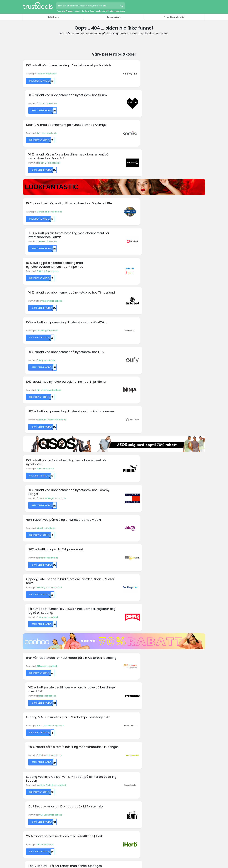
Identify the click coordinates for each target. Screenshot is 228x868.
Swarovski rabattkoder (35, 798)
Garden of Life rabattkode (49, 153)
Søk (122, 6)
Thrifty (166, 711)
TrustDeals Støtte (126, 759)
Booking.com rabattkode (49, 354)
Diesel (73, 687)
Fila (71, 711)
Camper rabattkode (140, 354)
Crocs (26, 731)
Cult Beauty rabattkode (141, 463)
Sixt (165, 699)
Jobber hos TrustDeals (82, 759)
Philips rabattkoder (33, 790)
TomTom (168, 715)
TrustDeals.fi (39, 825)
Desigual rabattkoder (34, 771)
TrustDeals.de (156, 816)
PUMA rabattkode (45, 293)
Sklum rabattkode (139, 74)
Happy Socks (123, 687)
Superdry (168, 707)
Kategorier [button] (113, 17)
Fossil (72, 719)
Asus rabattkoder (32, 763)
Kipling (120, 715)
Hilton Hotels (122, 691)
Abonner (137, 656)
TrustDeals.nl (175, 825)
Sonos (166, 703)
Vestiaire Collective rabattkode (52, 463)
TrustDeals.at (39, 816)
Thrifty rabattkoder (33, 802)
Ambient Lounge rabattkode (143, 524)
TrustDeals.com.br (97, 816)
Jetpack (120, 707)
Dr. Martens (75, 695)
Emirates (74, 703)
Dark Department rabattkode (51, 584)
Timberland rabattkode (141, 183)
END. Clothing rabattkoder (37, 779)
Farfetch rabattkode (47, 74)
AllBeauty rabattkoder (35, 756)
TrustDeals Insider (175, 17)
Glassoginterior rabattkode (143, 584)
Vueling (167, 723)
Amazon (27, 699)
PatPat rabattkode (139, 153)
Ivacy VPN (121, 703)
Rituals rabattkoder (33, 794)
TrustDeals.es (184, 816)
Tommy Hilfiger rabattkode (143, 293)
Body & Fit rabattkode (140, 104)
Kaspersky (122, 711)
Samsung (168, 695)
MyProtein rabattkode (116, 11)
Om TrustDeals (78, 756)
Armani (27, 703)
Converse (28, 727)
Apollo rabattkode (46, 554)
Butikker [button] (52, 17)
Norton (120, 727)
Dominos (74, 691)
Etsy (72, 707)
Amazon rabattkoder (34, 759)
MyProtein (121, 723)
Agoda (26, 687)
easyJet (74, 699)
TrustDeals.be (67, 816)
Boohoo (27, 715)
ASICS (26, 707)
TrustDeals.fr (65, 825)
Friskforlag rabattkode (141, 614)
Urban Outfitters (171, 719)
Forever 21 (74, 715)
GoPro (73, 723)
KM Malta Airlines (31, 691)
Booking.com (30, 719)
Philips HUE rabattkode (48, 183)
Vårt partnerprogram (81, 763)
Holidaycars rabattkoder (36, 783)
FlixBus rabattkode (139, 554)
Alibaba (27, 695)
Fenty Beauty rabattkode (142, 493)
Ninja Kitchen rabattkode (49, 244)
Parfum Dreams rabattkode (143, 244)
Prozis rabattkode (138, 403)
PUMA (166, 687)
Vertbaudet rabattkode (141, 433)
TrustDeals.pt (39, 834)
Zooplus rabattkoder (34, 806)
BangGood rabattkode (95, 11)
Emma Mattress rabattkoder (38, 775)
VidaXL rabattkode (46, 323)
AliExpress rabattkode (47, 403)
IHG (118, 699)
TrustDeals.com (96, 834)
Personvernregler (126, 756)
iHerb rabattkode (45, 493)
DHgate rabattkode (139, 323)
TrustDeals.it (122, 825)
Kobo (119, 719)
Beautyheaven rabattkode (50, 614)
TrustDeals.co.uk (126, 834)
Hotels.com (122, 695)
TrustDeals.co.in (94, 825)
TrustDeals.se (67, 834)
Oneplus (121, 731)
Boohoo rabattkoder (34, 767)
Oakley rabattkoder (34, 787)
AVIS (25, 711)
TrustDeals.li (149, 825)
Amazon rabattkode (75, 11)
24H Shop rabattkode (47, 524)
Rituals (167, 691)
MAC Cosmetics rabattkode (51, 433)
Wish (166, 727)
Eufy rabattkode (137, 214)
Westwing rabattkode (48, 214)
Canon (26, 723)
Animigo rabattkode (47, 104)
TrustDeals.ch (128, 816)
